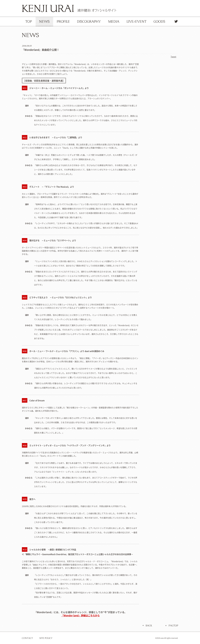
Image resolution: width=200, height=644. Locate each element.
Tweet (173, 57)
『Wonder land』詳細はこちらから (80, 615)
